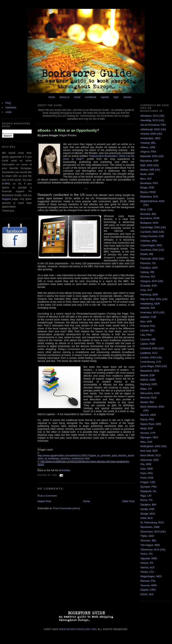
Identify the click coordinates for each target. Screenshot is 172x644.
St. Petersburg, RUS (152, 523)
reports (105, 97)
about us (65, 97)
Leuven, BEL (148, 330)
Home (87, 501)
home (52, 97)
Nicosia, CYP (148, 433)
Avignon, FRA (148, 152)
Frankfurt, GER (149, 268)
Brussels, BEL (148, 214)
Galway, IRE (147, 272)
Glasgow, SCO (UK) (152, 281)
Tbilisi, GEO (147, 536)
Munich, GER (148, 415)
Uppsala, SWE (149, 558)
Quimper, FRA (148, 487)
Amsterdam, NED (150, 138)
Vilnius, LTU (147, 572)
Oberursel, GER (149, 460)
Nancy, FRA (147, 419)
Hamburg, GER (149, 295)
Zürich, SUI (147, 594)
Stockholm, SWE (150, 527)
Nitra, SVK (146, 442)
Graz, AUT (146, 290)
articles (127, 97)
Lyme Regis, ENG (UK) (154, 366)
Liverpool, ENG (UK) (152, 348)
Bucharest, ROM (150, 218)
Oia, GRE (146, 464)
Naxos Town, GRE (151, 424)
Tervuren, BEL (148, 540)
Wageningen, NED (151, 576)
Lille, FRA (146, 335)
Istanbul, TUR (148, 317)
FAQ (8, 103)
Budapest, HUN (149, 223)
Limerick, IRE (148, 339)
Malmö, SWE (148, 380)
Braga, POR (147, 188)
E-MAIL (6, 184)
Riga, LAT (146, 496)
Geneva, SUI (148, 277)
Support (7, 199)
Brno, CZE (146, 209)
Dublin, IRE (147, 254)
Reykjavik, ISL (148, 491)
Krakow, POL (148, 326)
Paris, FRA (147, 473)
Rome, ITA (146, 500)
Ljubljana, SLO (149, 353)
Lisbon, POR (148, 344)
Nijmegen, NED (149, 437)
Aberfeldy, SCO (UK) (152, 120)
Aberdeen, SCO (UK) (152, 116)
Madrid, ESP (148, 375)
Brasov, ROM (148, 192)
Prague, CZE (148, 482)
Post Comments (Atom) (67, 508)
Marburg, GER (149, 384)
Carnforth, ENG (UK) (152, 232)
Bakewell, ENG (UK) (152, 156)
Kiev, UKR (146, 322)
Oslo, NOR (147, 469)
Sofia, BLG (147, 518)
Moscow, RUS (148, 398)
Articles (66, 470)
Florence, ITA (148, 263)
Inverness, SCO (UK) (152, 312)
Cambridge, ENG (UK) (153, 227)
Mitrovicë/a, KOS (150, 393)
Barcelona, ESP (149, 161)
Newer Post (44, 501)
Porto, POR (147, 478)
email (77, 97)
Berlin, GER (147, 174)
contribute (91, 97)
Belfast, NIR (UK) (150, 170)
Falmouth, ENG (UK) (152, 259)
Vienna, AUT (148, 567)
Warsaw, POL (148, 581)
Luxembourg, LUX (151, 362)
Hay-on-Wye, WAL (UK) (154, 299)
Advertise (11, 107)
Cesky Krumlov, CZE (152, 236)
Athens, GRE (148, 147)
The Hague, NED (150, 545)
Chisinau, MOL (149, 241)
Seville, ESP (147, 509)
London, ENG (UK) (151, 357)
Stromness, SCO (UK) (153, 532)
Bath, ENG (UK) (149, 165)
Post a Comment (47, 496)
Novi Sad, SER (149, 451)
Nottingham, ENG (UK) (153, 446)
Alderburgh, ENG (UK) (153, 129)
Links (9, 112)
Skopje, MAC (148, 514)
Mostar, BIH (147, 402)
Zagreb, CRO (148, 590)
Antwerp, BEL (148, 143)
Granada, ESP (149, 286)
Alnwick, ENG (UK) (151, 134)
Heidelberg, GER (150, 304)
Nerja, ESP (147, 428)
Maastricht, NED (150, 371)
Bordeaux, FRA (149, 183)
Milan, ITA (146, 389)
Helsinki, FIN (148, 308)
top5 (116, 97)
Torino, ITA (146, 554)
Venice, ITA (147, 563)
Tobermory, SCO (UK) (153, 550)
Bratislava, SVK (149, 197)
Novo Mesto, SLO (151, 455)
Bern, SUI (146, 179)
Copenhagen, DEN (151, 245)
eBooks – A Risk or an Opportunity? (68, 130)
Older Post (128, 501)
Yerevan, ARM (149, 585)
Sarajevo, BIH (148, 505)
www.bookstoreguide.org (78, 629)
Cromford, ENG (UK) (152, 250)
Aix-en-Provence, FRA (153, 125)
